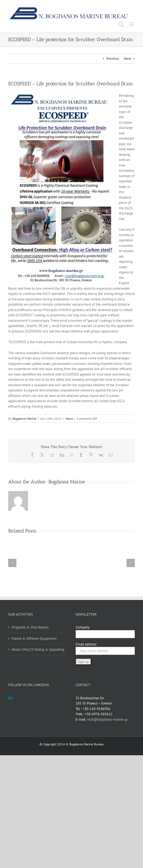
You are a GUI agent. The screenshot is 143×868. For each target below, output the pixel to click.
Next (128, 59)
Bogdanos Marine (25, 418)
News (69, 418)
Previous (113, 59)
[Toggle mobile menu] (132, 24)
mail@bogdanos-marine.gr (107, 719)
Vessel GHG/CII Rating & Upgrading (38, 649)
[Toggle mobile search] (121, 24)
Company (83, 627)
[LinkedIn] (10, 698)
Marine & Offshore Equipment (34, 639)
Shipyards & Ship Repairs (30, 627)
